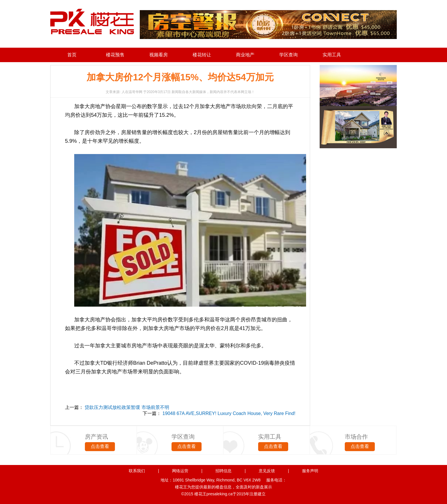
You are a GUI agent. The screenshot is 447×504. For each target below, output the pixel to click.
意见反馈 (267, 471)
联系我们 (137, 471)
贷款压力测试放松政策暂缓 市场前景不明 (127, 407)
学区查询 (288, 55)
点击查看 (100, 446)
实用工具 (332, 55)
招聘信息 (223, 471)
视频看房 (159, 55)
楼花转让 (202, 55)
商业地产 (245, 55)
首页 (72, 55)
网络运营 (180, 471)
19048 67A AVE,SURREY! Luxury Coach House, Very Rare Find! (229, 413)
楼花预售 (115, 55)
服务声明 (310, 471)
